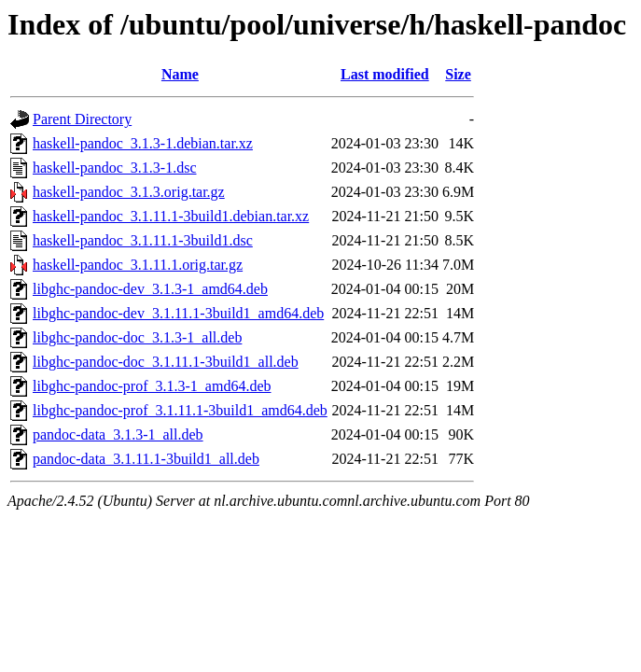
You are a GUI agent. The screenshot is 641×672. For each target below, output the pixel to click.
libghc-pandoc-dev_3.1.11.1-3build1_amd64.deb (178, 313)
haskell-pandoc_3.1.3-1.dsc (115, 168)
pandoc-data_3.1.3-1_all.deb (118, 434)
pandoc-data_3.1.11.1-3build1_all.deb (146, 459)
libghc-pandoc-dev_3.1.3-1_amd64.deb (150, 289)
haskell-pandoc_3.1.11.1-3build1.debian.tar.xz (171, 216)
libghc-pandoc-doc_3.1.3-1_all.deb (137, 337)
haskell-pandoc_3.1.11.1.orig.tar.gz (138, 265)
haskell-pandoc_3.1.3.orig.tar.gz (129, 192)
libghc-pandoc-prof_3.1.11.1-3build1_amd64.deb (180, 410)
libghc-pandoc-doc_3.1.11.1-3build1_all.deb (166, 362)
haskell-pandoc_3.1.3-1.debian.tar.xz (143, 143)
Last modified (385, 74)
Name (180, 74)
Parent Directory (82, 119)
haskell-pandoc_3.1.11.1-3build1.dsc (143, 240)
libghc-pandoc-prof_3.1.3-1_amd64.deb (152, 386)
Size (458, 74)
